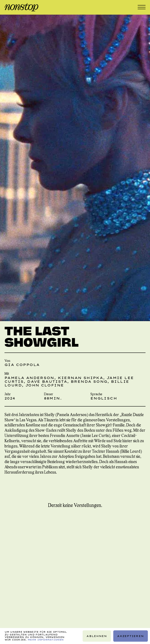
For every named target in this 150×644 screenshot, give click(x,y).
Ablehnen (97, 636)
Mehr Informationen (46, 640)
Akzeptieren (130, 636)
